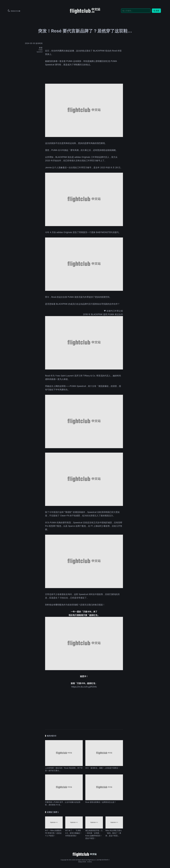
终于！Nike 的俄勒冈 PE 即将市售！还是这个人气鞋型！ (53, 833)
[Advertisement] (84, 709)
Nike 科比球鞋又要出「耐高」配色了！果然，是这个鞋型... (114, 833)
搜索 (156, 11)
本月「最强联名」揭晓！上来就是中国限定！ (103, 768)
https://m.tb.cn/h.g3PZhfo (84, 687)
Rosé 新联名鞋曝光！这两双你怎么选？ (101, 802)
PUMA (41, 50)
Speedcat (40, 52)
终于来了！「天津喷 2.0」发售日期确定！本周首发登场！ (74, 833)
